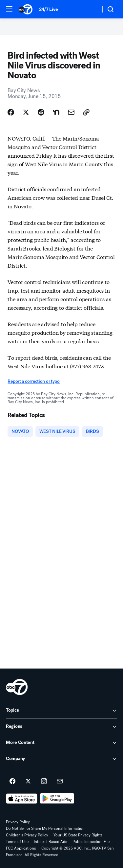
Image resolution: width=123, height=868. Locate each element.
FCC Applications (21, 848)
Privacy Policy (18, 822)
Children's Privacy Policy (27, 835)
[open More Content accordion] (61, 743)
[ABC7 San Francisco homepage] (26, 9)
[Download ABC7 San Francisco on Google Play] (57, 799)
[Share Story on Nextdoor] (56, 112)
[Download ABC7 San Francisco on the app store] (22, 799)
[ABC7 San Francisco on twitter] (28, 781)
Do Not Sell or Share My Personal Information (45, 829)
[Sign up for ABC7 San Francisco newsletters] (60, 781)
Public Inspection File (91, 842)
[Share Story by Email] (71, 112)
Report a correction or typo (33, 381)
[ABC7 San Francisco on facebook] (12, 781)
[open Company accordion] (61, 759)
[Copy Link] (86, 112)
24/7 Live (48, 9)
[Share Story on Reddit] (41, 112)
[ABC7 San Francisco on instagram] (44, 781)
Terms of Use (17, 842)
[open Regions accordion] (61, 727)
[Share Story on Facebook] (11, 112)
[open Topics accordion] (61, 711)
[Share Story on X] (26, 112)
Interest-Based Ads (51, 842)
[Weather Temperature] (90, 9)
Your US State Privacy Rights (78, 835)
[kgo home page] (17, 687)
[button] (9, 9)
